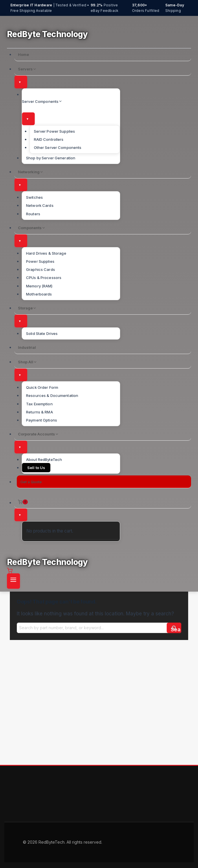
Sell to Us (36, 468)
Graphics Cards (41, 269)
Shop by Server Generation (51, 158)
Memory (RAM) (39, 286)
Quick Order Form (42, 387)
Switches (34, 197)
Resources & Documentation (52, 395)
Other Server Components (58, 147)
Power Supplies (40, 261)
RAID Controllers (49, 139)
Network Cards (40, 205)
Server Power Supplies (55, 131)
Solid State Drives (42, 333)
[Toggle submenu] (21, 82)
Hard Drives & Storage (46, 253)
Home (23, 54)
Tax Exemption (39, 404)
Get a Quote (31, 482)
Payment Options (42, 420)
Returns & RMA (40, 412)
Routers (33, 214)
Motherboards (39, 294)
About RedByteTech (44, 459)
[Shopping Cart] (103, 502)
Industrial (27, 347)
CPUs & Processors (44, 278)
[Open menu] (13, 581)
